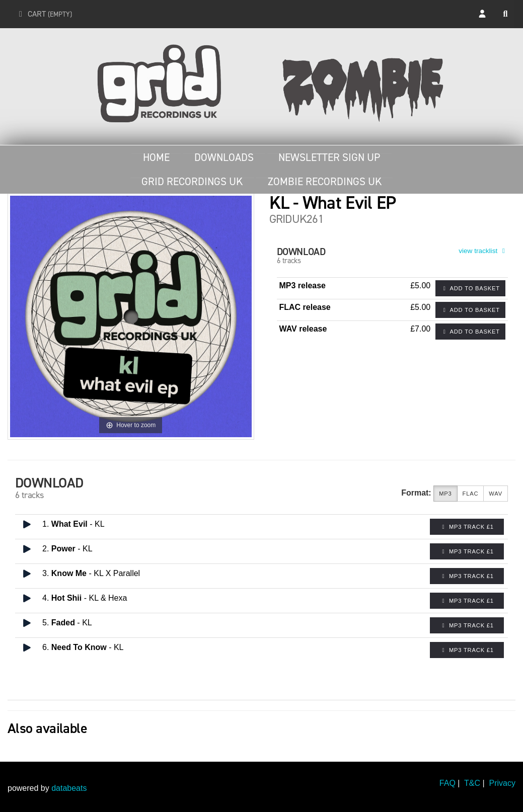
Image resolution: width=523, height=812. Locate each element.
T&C (472, 783)
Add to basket (470, 288)
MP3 (445, 494)
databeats (69, 788)
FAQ (447, 783)
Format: (416, 493)
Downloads (224, 157)
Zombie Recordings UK (325, 182)
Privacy (502, 783)
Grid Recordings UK (192, 182)
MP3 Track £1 (467, 527)
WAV (496, 494)
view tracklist (483, 251)
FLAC (471, 494)
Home (156, 157)
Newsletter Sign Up (329, 157)
